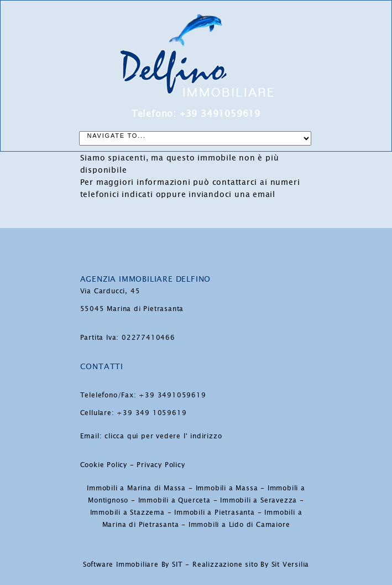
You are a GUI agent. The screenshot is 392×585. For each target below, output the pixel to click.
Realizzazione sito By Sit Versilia (251, 565)
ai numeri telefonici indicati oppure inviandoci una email (190, 188)
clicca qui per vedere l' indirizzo (163, 436)
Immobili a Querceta (174, 500)
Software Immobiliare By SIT (133, 565)
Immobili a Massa (227, 488)
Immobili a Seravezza (258, 500)
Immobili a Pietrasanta (215, 512)
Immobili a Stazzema (127, 512)
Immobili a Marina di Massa (136, 488)
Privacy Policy (161, 465)
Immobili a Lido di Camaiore (239, 525)
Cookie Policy (104, 465)
